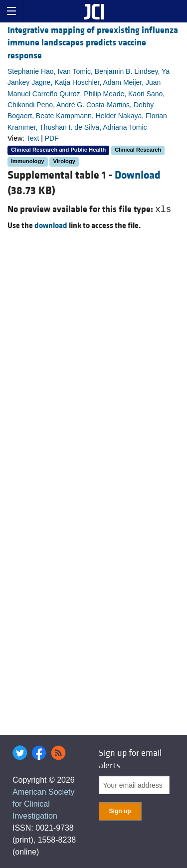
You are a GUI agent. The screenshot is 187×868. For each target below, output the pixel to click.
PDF (52, 138)
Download (138, 175)
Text (33, 138)
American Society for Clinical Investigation (44, 804)
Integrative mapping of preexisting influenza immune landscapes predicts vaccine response (93, 43)
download (51, 225)
